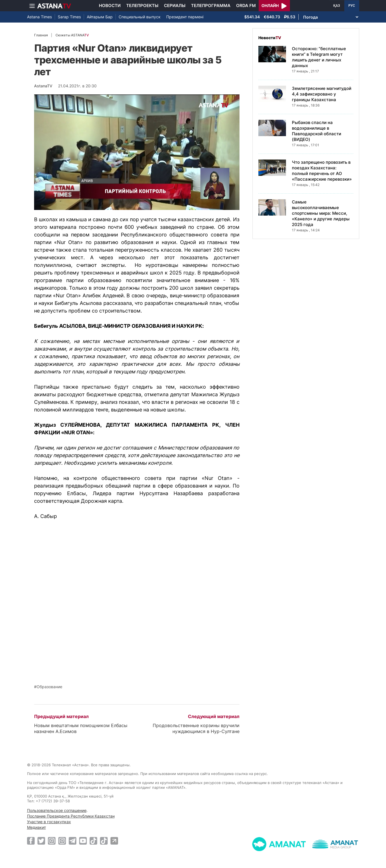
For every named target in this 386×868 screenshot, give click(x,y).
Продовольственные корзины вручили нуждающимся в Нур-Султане (196, 728)
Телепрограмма (211, 5)
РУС (352, 6)
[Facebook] (31, 841)
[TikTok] (93, 841)
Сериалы (175, 5)
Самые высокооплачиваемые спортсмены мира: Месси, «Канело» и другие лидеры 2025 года (321, 213)
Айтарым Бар (100, 17)
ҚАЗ (337, 6)
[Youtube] (83, 841)
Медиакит (36, 827)
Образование (49, 687)
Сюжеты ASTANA (72, 35)
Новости (110, 5)
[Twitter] (41, 841)
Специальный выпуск (140, 17)
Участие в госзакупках (49, 822)
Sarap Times (69, 17)
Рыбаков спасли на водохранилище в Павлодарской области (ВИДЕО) (317, 131)
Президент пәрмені (185, 17)
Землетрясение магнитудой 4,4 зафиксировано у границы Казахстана (322, 94)
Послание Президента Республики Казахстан (71, 816)
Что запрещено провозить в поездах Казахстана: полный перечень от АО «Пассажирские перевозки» (322, 171)
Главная (41, 35)
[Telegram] (73, 841)
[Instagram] (52, 841)
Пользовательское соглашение (57, 810)
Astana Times (39, 17)
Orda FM (246, 5)
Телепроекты (142, 5)
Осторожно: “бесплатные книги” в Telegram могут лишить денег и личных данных (319, 57)
